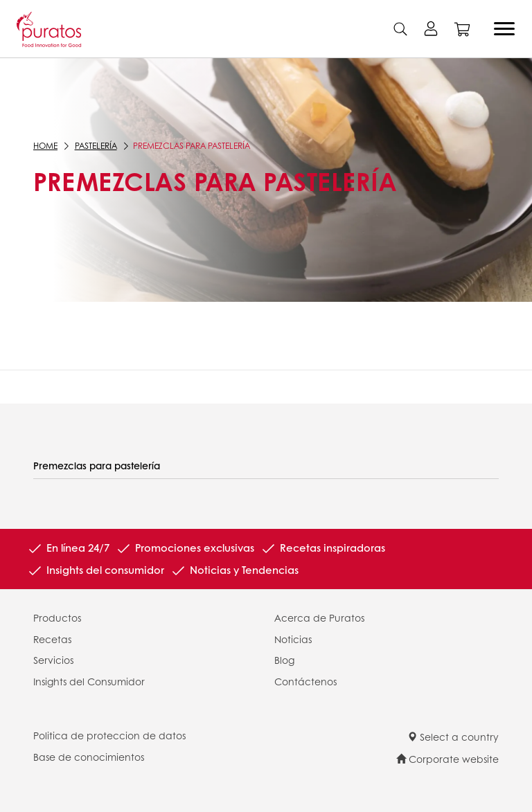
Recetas (52, 639)
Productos (57, 617)
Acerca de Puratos (319, 617)
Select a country (453, 737)
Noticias (293, 639)
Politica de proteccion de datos (109, 735)
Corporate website (447, 759)
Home (45, 146)
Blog (284, 660)
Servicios (53, 660)
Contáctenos (305, 681)
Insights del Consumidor (89, 681)
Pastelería (95, 146)
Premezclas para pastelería (97, 466)
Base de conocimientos (89, 757)
